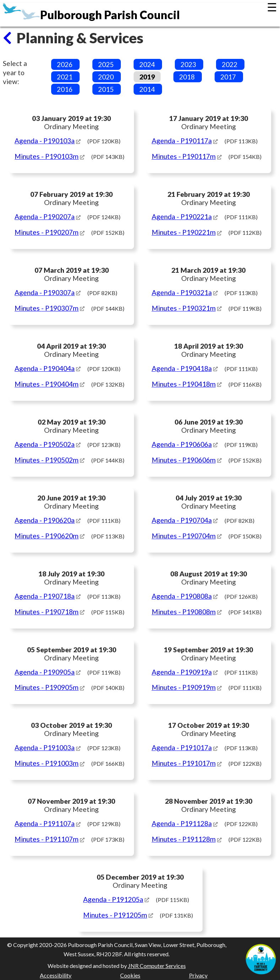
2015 (106, 89)
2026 (65, 64)
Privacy (198, 975)
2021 (65, 77)
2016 (65, 89)
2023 (188, 64)
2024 (147, 64)
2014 (147, 89)
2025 (106, 64)
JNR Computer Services (157, 966)
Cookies (130, 975)
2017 (228, 77)
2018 (187, 77)
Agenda (45, 141)
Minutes (47, 156)
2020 (106, 77)
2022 (230, 64)
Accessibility (56, 975)
